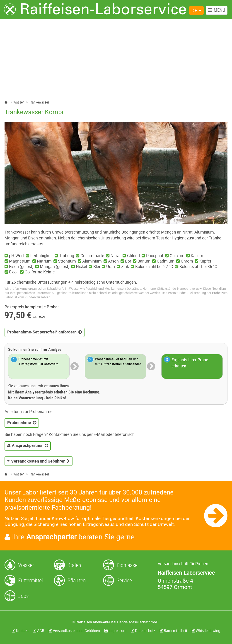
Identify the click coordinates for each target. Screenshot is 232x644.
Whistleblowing (206, 631)
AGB (39, 631)
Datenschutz (143, 631)
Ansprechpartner (27, 445)
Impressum (115, 631)
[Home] (6, 102)
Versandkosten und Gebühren (38, 461)
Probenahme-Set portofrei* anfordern (42, 332)
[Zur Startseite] (95, 9)
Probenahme (19, 422)
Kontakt (20, 631)
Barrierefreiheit (173, 631)
